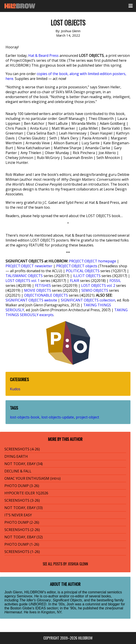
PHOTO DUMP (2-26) (22, 522)
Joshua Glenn (78, 564)
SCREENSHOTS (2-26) (22, 530)
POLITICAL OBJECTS (83, 271)
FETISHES (43, 285)
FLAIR (75, 281)
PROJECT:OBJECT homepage (93, 261)
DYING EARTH (16, 456)
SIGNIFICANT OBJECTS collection (88, 300)
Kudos (15, 389)
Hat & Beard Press (43, 55)
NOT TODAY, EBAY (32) (24, 537)
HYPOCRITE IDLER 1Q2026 (26, 493)
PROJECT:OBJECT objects (77, 266)
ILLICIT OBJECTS (87, 276)
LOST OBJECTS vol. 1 (23, 281)
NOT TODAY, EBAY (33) (24, 508)
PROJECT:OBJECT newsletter (29, 266)
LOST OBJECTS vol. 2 (98, 285)
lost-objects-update (58, 417)
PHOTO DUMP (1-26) (22, 544)
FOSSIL (115, 281)
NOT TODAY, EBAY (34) (24, 464)
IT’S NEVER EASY (18, 515)
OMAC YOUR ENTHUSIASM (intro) (33, 478)
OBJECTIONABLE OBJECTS (46, 295)
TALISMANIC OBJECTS (24, 276)
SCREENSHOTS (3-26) (22, 500)
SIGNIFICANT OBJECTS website (31, 300)
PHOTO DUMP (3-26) (22, 486)
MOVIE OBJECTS (38, 290)
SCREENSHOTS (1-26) (22, 552)
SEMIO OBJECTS (95, 290)
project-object (87, 417)
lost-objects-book (25, 417)
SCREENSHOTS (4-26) (22, 449)
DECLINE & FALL (18, 471)
